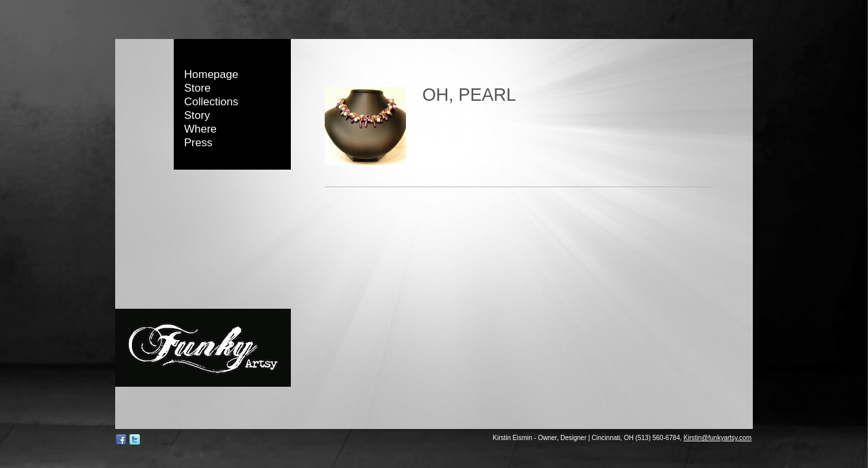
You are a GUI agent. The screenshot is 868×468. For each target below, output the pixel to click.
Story (197, 115)
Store (197, 88)
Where (200, 129)
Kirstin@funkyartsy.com (718, 438)
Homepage (211, 74)
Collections (211, 102)
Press (198, 143)
